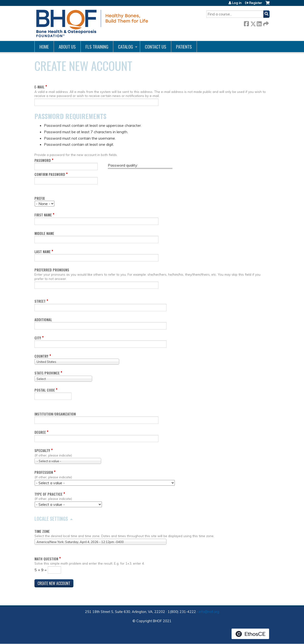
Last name (43, 252)
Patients (184, 47)
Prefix (40, 198)
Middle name (44, 233)
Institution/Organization (55, 414)
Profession (44, 472)
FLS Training (97, 47)
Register (256, 3)
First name (43, 215)
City (38, 338)
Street (40, 301)
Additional (43, 320)
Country (41, 356)
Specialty (42, 450)
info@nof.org (209, 612)
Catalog (126, 47)
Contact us (156, 47)
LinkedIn (259, 23)
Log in (237, 3)
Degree (40, 432)
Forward (266, 23)
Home (44, 47)
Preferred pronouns (52, 270)
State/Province (47, 373)
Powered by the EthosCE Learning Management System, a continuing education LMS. (250, 634)
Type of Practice (48, 494)
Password (43, 160)
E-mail (39, 87)
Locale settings (51, 519)
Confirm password (50, 174)
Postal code (45, 390)
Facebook (246, 23)
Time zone (42, 531)
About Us (67, 47)
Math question (46, 559)
